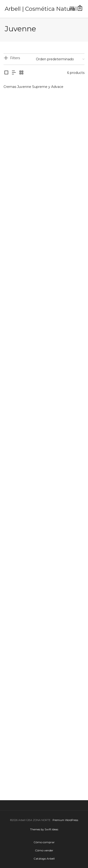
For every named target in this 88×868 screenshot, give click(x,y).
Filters (15, 58)
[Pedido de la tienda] (60, 59)
